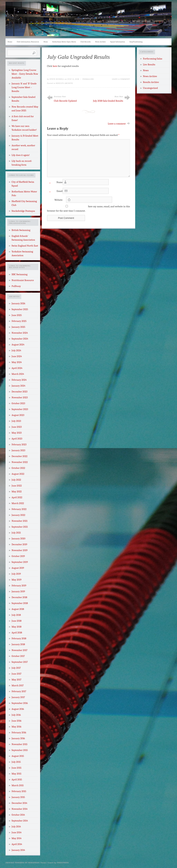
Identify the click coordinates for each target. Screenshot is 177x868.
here (55, 66)
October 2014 (18, 815)
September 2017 (20, 662)
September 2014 (20, 821)
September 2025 (20, 309)
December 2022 (20, 456)
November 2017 (20, 650)
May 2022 (17, 492)
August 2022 (18, 474)
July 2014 (16, 827)
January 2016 (18, 738)
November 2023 (20, 398)
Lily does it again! (21, 155)
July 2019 (16, 574)
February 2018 (19, 639)
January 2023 (18, 450)
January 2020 (18, 539)
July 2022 (16, 480)
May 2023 (17, 433)
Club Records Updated (65, 101)
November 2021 (20, 521)
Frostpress (63, 863)
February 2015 (19, 791)
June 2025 (17, 315)
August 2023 (18, 415)
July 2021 (16, 533)
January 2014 (18, 850)
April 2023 (17, 439)
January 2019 (18, 591)
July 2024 (16, 351)
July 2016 (16, 715)
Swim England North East (25, 246)
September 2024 (20, 339)
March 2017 (18, 686)
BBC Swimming (20, 274)
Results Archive (64, 83)
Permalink (88, 79)
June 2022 (17, 486)
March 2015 (18, 785)
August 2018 (18, 609)
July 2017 (16, 668)
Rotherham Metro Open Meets (64, 42)
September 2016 (20, 703)
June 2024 (17, 356)
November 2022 (20, 462)
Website (59, 200)
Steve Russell (57, 79)
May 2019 (17, 580)
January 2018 (18, 644)
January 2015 (18, 797)
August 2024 (18, 345)
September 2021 (20, 527)
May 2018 (17, 627)
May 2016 (17, 727)
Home (10, 42)
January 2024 (18, 386)
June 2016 (17, 721)
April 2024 (17, 368)
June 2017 (17, 674)
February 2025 (19, 321)
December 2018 (19, 597)
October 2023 (18, 403)
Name (55, 183)
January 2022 (18, 515)
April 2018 (17, 633)
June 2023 (17, 427)
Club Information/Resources (28, 42)
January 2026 (18, 303)
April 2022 (17, 497)
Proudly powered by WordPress (23, 863)
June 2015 (17, 768)
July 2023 (16, 421)
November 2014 (20, 809)
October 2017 (18, 656)
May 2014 (17, 838)
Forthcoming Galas (153, 59)
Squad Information (118, 42)
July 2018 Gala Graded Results (108, 101)
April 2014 (17, 844)
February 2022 (19, 509)
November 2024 (20, 333)
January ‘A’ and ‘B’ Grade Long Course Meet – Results (24, 87)
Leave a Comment (121, 79)
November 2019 (20, 550)
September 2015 (20, 750)
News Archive (101, 42)
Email (55, 192)
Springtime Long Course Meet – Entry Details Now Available (25, 74)
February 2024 (19, 380)
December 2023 (19, 392)
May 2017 (17, 680)
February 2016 (19, 733)
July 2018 (16, 615)
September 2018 (20, 603)
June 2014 (17, 832)
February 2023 (19, 445)
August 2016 (18, 709)
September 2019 (20, 562)
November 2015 (20, 744)
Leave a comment (117, 124)
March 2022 (18, 503)
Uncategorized (150, 88)
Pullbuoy (16, 286)
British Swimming (21, 230)
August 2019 (18, 568)
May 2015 (17, 774)
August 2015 (18, 756)
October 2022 (18, 468)
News (46, 42)
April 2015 (17, 780)
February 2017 (19, 691)
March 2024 (18, 374)
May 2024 (17, 362)
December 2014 (19, 803)
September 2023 (20, 409)
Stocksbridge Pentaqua (23, 211)
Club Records (86, 42)
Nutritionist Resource (23, 280)
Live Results (149, 65)
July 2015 (16, 762)
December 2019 (19, 544)
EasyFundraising (136, 42)
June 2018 (17, 621)
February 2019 (19, 586)
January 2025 (18, 327)
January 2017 (18, 697)
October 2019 (18, 556)
